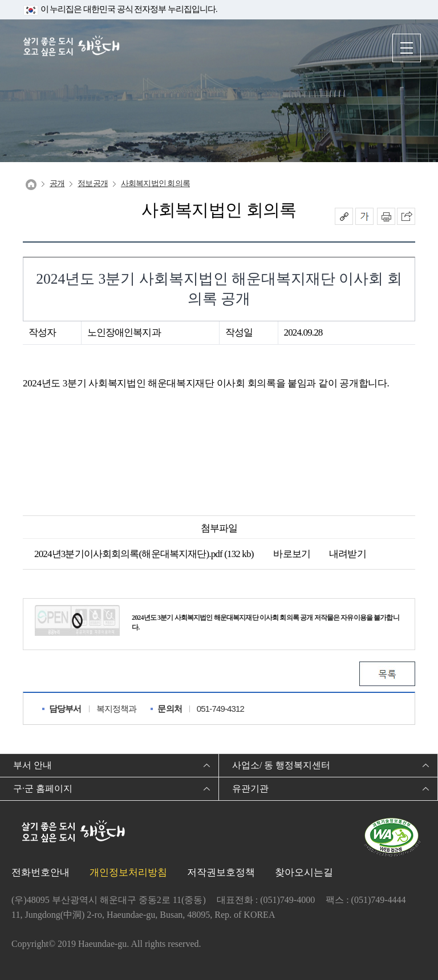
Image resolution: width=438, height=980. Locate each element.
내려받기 (341, 554)
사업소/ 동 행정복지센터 (281, 765)
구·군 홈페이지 (43, 789)
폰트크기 (364, 216)
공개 (57, 184)
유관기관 (250, 789)
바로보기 (285, 554)
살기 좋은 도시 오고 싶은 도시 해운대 (71, 47)
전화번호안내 (40, 872)
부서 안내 (33, 765)
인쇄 (386, 216)
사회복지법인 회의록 (155, 184)
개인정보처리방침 (128, 872)
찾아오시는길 (304, 872)
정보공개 (93, 184)
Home (31, 185)
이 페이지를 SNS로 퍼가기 (406, 216)
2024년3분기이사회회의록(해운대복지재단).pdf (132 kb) (144, 554)
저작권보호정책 (221, 872)
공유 (344, 216)
